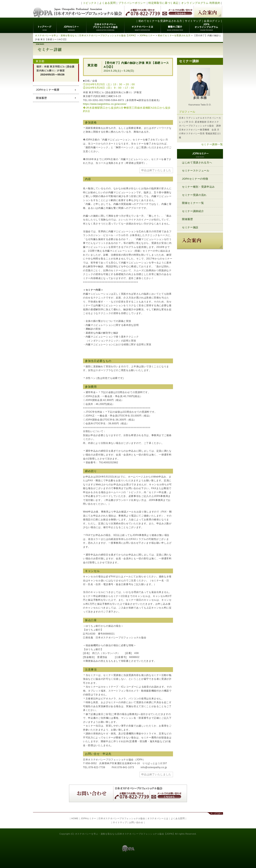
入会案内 (208, 12)
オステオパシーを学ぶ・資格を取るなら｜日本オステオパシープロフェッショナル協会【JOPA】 (86, 35)
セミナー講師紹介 (193, 211)
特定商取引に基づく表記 (163, 3)
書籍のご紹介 (175, 25)
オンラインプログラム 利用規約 (201, 3)
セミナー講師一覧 (212, 144)
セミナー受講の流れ (194, 195)
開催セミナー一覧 (193, 203)
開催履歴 (41, 98)
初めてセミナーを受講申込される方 (160, 21)
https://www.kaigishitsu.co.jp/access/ (105, 104)
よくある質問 (107, 3)
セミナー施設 (190, 227)
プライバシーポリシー (132, 3)
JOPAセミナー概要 (48, 90)
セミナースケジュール (196, 171)
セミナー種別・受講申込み (198, 187)
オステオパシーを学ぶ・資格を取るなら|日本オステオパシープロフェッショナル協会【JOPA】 (125, 834)
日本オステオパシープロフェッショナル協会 (78, 9)
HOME (75, 818)
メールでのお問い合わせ (177, 12)
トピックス (90, 3)
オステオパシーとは (143, 25)
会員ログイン (212, 21)
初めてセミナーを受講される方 (174, 35)
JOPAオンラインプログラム (206, 25)
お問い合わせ (136, 822)
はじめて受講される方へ (197, 163)
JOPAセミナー (71, 25)
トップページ (45, 25)
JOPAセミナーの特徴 (195, 179)
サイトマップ (193, 21)
